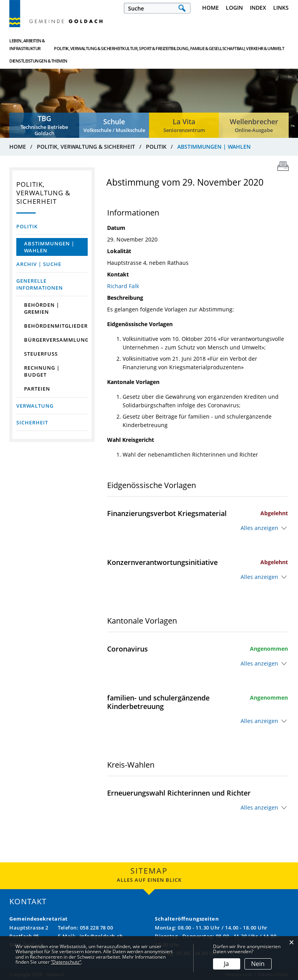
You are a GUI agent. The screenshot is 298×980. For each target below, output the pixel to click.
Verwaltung (35, 406)
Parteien (37, 389)
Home (211, 8)
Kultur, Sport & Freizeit (129, 44)
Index (258, 8)
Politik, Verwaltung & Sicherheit (82, 44)
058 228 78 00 (97, 928)
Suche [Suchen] (182, 8)
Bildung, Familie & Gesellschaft (176, 44)
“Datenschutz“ (66, 962)
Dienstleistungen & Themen (265, 44)
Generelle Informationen (40, 284)
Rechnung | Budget (42, 371)
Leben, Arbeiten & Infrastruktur (27, 44)
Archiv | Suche (39, 264)
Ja (226, 964)
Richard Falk (123, 286)
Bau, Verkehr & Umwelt (222, 44)
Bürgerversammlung (56, 340)
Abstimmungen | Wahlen (56, 247)
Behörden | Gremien (42, 308)
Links (281, 8)
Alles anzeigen (259, 528)
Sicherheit (32, 422)
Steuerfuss (41, 354)
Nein (258, 964)
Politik (27, 226)
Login (234, 8)
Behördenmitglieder (56, 326)
